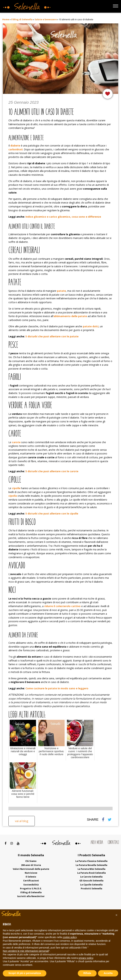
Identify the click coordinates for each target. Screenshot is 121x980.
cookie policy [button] (70, 937)
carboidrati (16, 149)
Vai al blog (22, 821)
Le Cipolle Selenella (91, 885)
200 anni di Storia (31, 865)
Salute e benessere (46, 19)
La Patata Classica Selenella (91, 861)
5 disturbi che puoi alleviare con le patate (52, 336)
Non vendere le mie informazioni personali (26, 951)
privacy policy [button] (86, 958)
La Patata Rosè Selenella (91, 873)
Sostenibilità (31, 885)
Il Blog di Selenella (22, 19)
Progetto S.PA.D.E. (31, 888)
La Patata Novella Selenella (91, 865)
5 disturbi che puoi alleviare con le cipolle (52, 514)
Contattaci (113, 843)
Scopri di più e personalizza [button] (25, 973)
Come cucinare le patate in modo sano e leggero (57, 688)
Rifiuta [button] (87, 973)
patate (61, 291)
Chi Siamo (31, 861)
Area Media (97, 843)
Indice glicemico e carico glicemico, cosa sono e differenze (63, 217)
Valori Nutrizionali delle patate (31, 869)
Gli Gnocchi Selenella (91, 881)
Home (6, 19)
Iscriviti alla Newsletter (31, 896)
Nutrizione (31, 873)
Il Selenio (31, 877)
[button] (116, 915)
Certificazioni (31, 881)
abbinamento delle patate (70, 316)
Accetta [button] (108, 973)
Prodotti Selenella (91, 888)
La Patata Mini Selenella (91, 869)
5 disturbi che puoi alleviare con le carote (52, 471)
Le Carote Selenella (91, 877)
